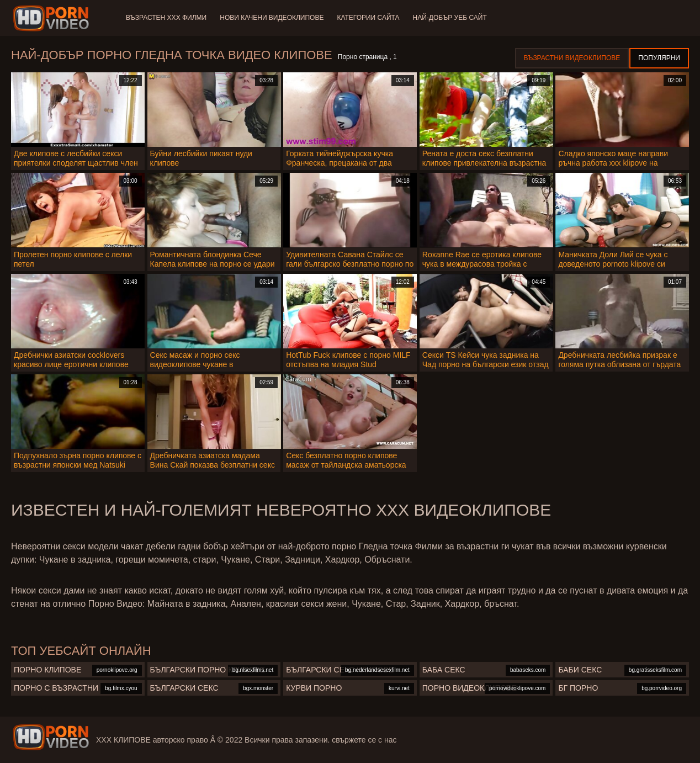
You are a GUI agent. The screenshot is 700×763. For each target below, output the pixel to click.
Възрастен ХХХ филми (166, 18)
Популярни (659, 58)
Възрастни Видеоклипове (572, 58)
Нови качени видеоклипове (272, 18)
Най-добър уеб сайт (450, 18)
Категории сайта (368, 18)
